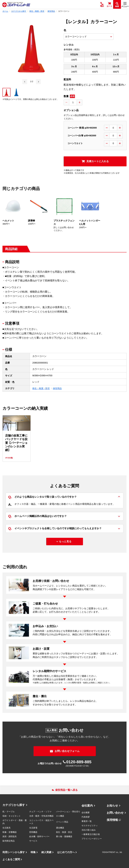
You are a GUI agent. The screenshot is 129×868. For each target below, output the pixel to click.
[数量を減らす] (66, 102)
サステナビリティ (90, 826)
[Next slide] (38, 82)
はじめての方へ (66, 852)
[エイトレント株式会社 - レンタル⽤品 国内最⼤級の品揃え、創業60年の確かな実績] (16, 4)
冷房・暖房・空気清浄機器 (41, 816)
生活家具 (7, 828)
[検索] (117, 4)
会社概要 (86, 813)
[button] (6, 92)
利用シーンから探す (14, 852)
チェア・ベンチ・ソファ (40, 812)
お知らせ (112, 806)
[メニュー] (125, 4)
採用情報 (112, 820)
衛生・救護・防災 (41, 388)
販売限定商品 (9, 841)
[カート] (109, 4)
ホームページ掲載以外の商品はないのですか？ (38, 516)
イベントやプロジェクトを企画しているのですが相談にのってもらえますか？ (55, 529)
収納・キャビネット (12, 816)
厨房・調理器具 (10, 836)
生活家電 (33, 828)
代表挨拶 (86, 817)
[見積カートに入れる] (95, 161)
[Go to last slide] (25, 82)
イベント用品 (62, 822)
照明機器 (33, 832)
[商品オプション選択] (89, 37)
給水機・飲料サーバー (39, 836)
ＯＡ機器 (60, 816)
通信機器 (60, 828)
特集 (33, 852)
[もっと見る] (65, 542)
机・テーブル (9, 812)
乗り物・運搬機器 (64, 836)
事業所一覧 (87, 821)
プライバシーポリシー (92, 839)
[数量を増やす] (80, 102)
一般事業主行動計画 (91, 834)
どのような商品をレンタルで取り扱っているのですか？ (42, 497)
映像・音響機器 (10, 832)
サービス (33, 841)
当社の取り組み (89, 830)
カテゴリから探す (14, 805)
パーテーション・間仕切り (68, 812)
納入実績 (46, 852)
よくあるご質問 (11, 859)
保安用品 (57, 388)
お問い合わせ (115, 813)
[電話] (102, 4)
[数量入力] (73, 102)
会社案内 (87, 806)
